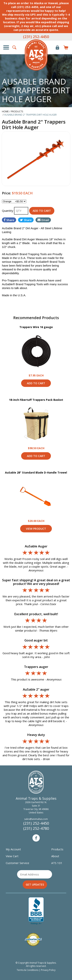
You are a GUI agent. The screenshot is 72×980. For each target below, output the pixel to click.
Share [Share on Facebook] (9, 220)
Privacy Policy (48, 970)
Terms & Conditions (28, 970)
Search (15, 47)
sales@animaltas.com (36, 819)
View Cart (12, 856)
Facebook (36, 838)
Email (43, 220)
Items (66, 47)
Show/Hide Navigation (6, 47)
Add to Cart (36, 383)
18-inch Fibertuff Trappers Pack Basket (36, 400)
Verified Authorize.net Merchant (33, 940)
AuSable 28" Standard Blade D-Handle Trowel (36, 472)
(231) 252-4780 (36, 828)
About (55, 856)
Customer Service (17, 863)
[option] (36, 159)
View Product (36, 351)
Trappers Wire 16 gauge (36, 327)
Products (57, 849)
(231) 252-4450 (36, 37)
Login (57, 47)
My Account (13, 849)
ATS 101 (57, 863)
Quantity (8, 211)
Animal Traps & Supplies (36, 55)
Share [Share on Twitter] (26, 220)
